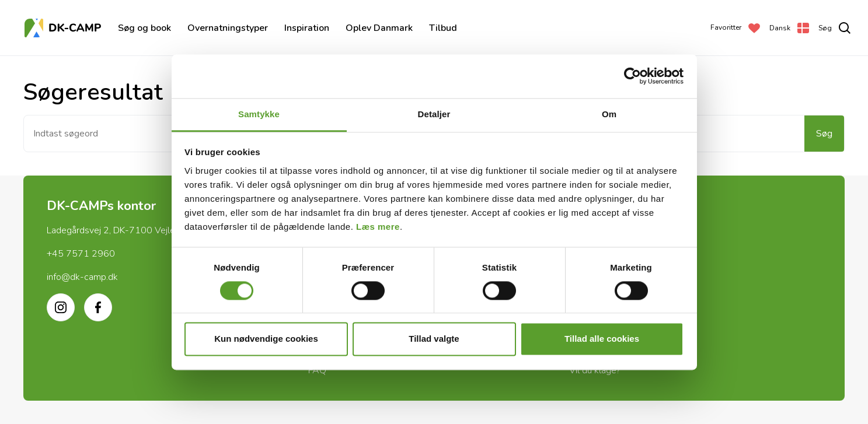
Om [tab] (609, 114)
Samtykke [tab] (259, 114)
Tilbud (443, 28)
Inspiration (307, 28)
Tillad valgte (434, 339)
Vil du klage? (595, 370)
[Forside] (64, 28)
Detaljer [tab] (434, 114)
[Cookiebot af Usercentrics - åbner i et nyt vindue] (632, 76)
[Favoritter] (735, 28)
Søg (824, 134)
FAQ (317, 370)
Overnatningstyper (228, 28)
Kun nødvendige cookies (266, 339)
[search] (834, 28)
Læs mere (378, 227)
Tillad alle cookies (602, 339)
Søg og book (144, 28)
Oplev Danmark (379, 28)
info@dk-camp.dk (82, 277)
